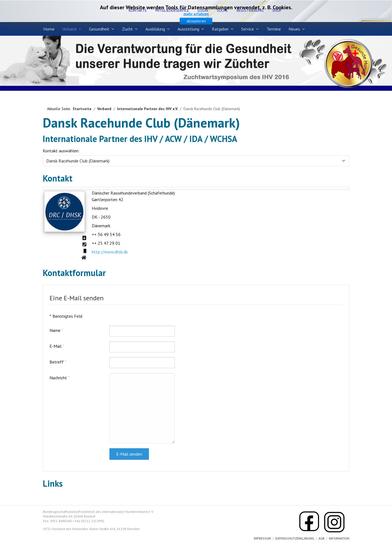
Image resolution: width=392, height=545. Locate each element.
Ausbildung (155, 29)
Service (248, 29)
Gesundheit (99, 29)
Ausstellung (188, 29)
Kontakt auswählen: (61, 151)
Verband (69, 29)
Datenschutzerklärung (295, 538)
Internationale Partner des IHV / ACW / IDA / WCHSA (140, 139)
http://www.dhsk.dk (110, 252)
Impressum (262, 538)
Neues (294, 29)
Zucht (127, 29)
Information (339, 538)
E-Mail (57, 346)
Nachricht (60, 378)
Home (49, 29)
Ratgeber (220, 29)
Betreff (58, 362)
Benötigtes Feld (66, 316)
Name (56, 330)
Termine (274, 29)
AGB (321, 538)
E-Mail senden (129, 454)
